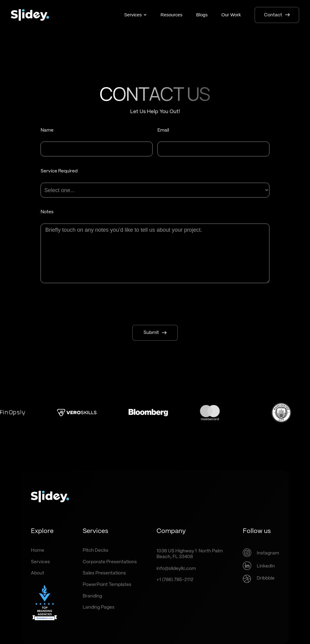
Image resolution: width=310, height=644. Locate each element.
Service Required (59, 171)
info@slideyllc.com (176, 569)
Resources (171, 15)
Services (40, 562)
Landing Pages (99, 607)
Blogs (202, 15)
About (38, 573)
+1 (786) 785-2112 (175, 580)
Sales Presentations (104, 573)
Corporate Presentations (110, 562)
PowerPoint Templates (107, 585)
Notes (47, 212)
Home (38, 551)
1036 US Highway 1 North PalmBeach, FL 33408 (190, 554)
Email (163, 130)
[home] (30, 15)
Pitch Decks (96, 551)
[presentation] (155, 304)
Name (47, 130)
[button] (135, 15)
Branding (92, 596)
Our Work (231, 15)
